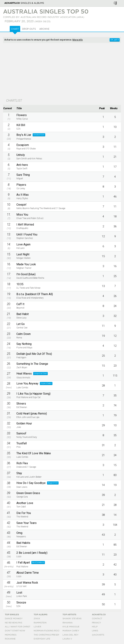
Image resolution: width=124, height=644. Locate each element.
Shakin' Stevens (72, 619)
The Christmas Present (47, 635)
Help (95, 627)
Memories (11, 635)
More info (78, 40)
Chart (15, 29)
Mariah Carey (71, 631)
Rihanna (68, 623)
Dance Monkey (14, 619)
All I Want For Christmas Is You (24, 627)
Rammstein (40, 623)
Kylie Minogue (71, 627)
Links (95, 631)
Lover (37, 627)
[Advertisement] (62, 71)
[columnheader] (9, 109)
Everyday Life (42, 639)
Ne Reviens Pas (14, 623)
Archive (44, 29)
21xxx (37, 619)
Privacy (96, 623)
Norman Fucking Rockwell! (50, 631)
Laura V (67, 639)
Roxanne (10, 639)
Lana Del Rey (70, 635)
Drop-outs (29, 29)
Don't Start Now (15, 631)
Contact (97, 619)
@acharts (98, 635)
